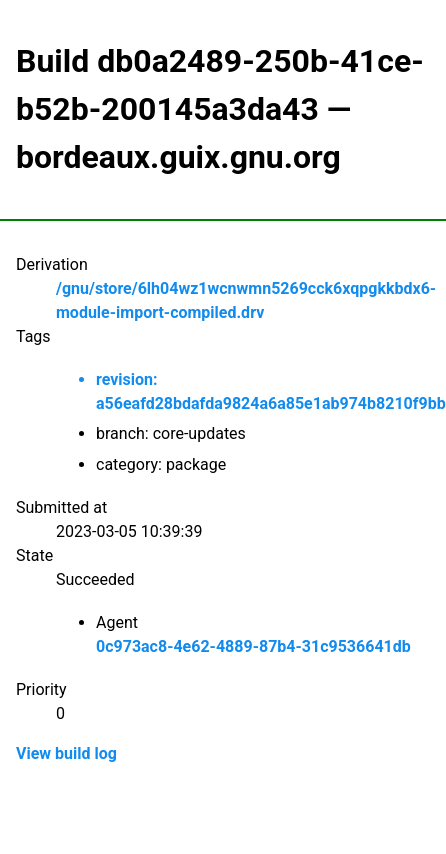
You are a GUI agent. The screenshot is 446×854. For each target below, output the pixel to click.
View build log (66, 753)
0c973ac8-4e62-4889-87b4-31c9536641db (253, 646)
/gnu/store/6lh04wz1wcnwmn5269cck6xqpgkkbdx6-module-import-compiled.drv (246, 300)
